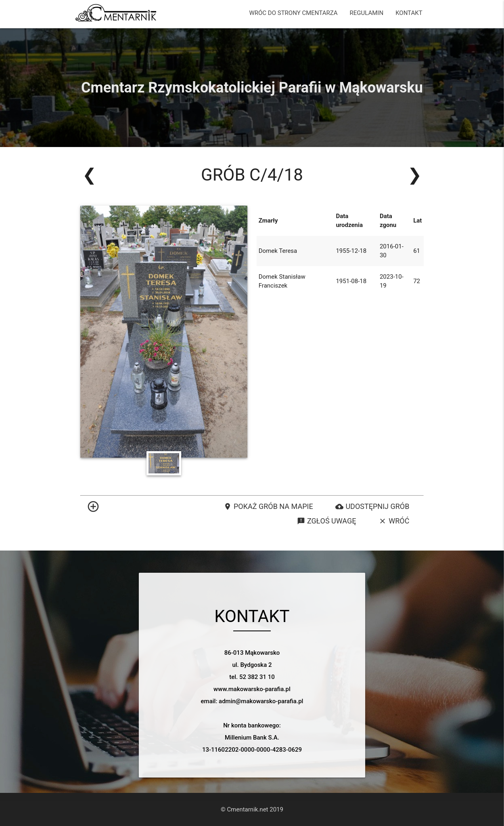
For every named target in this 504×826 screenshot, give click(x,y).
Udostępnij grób (372, 507)
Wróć (394, 521)
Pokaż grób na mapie (268, 507)
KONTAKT (409, 13)
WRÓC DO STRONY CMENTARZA (294, 13)
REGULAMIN (367, 13)
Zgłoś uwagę (326, 521)
